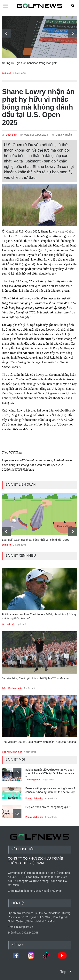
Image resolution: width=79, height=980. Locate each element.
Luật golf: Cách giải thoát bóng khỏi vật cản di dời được (36, 540)
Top (63, 972)
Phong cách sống (34, 798)
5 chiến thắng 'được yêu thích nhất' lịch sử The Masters (36, 678)
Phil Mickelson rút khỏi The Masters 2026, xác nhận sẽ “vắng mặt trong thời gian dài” (39, 616)
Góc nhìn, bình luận (12, 688)
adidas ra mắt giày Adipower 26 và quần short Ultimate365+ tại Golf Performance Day (50, 772)
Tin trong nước (33, 780)
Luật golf (6, 73)
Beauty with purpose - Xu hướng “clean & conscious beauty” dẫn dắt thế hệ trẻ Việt (50, 790)
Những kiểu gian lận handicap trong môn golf (29, 63)
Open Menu (5, 6)
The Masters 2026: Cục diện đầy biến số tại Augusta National (39, 742)
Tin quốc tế (8, 624)
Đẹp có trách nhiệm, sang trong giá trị (48, 807)
